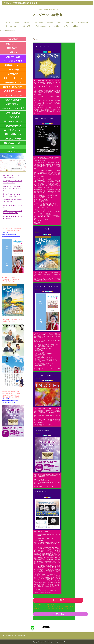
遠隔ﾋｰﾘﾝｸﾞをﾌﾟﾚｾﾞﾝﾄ (13, 78)
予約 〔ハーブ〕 (13, 44)
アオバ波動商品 (13, 113)
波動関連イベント (13, 83)
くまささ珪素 (13, 117)
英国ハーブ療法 (38, 23)
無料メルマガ (13, 48)
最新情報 (26, 23)
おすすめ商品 (27, 26)
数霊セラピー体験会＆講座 (65, 23)
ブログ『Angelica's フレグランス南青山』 (47, 26)
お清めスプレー (13, 104)
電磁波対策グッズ (13, 126)
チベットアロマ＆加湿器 (13, 108)
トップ (8, 23)
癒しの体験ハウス (13, 134)
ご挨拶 (17, 23)
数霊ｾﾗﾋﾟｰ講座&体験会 (13, 87)
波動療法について (13, 65)
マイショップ (13, 152)
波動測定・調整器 (13, 139)
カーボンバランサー (13, 130)
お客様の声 (13, 74)
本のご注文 (59, 600)
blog (3, 156)
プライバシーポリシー (8, 636)
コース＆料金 (13, 70)
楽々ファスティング (12, 26)
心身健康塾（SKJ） (13, 91)
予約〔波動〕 (13, 40)
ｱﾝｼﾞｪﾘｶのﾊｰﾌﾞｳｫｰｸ (13, 61)
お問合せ (76, 26)
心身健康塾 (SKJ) (83, 23)
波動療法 (50, 23)
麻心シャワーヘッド (13, 121)
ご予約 (66, 26)
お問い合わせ (61, 614)
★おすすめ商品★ (13, 100)
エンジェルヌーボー (13, 143)
